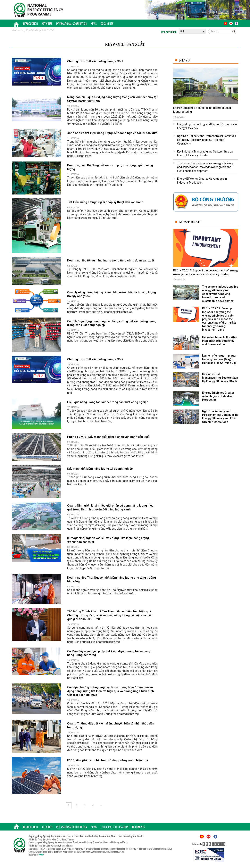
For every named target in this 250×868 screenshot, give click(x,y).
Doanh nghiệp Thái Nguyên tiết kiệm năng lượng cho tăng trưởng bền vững (112, 580)
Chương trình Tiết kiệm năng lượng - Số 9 (95, 61)
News (94, 24)
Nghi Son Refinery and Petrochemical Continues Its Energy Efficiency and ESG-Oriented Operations (207, 140)
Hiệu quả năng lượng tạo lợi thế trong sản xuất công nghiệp (108, 402)
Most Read (190, 222)
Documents (107, 24)
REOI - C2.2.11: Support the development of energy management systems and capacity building (206, 272)
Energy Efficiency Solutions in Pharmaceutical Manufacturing (202, 110)
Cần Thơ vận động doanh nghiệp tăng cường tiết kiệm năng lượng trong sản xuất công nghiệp (112, 323)
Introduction (30, 24)
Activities (47, 24)
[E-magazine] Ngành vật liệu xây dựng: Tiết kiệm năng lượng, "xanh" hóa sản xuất (108, 540)
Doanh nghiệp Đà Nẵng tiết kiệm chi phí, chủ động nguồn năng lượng (110, 167)
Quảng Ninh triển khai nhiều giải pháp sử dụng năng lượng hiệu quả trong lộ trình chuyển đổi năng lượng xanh (110, 508)
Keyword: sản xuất (125, 44)
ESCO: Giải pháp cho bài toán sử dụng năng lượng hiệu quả (108, 760)
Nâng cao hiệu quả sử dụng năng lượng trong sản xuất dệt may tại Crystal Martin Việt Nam (112, 99)
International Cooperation (72, 24)
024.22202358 (169, 32)
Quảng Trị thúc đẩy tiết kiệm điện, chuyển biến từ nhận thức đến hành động (111, 725)
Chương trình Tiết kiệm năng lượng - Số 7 (95, 359)
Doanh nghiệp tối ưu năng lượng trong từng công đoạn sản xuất (111, 260)
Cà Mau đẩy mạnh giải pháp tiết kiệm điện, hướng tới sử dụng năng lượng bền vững (109, 653)
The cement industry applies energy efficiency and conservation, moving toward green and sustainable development (205, 167)
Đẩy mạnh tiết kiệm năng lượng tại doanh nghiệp (100, 469)
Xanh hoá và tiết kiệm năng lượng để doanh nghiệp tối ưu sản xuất (112, 133)
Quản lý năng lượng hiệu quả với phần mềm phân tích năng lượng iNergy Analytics (112, 294)
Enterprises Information (114, 827)
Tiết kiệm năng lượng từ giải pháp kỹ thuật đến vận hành (105, 202)
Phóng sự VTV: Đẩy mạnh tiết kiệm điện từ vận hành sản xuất (108, 437)
